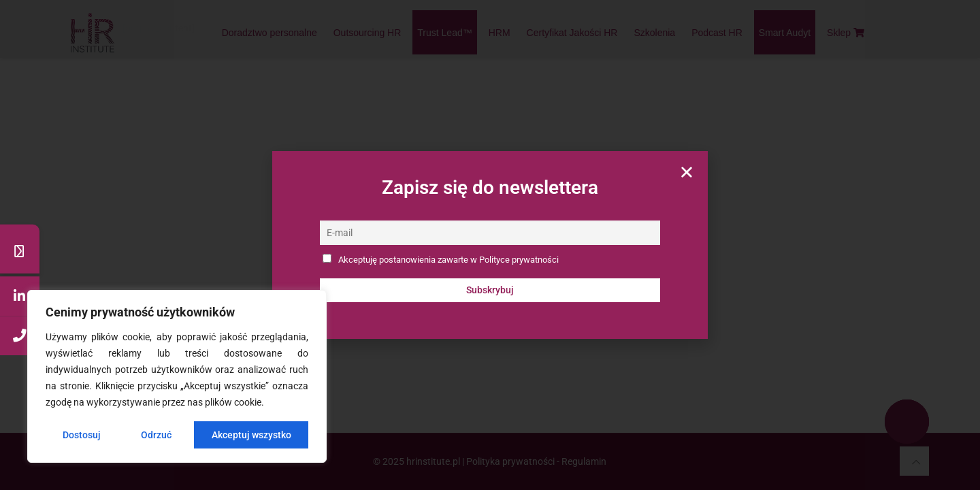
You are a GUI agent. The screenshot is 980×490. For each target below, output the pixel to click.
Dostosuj (82, 435)
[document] (490, 245)
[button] (687, 172)
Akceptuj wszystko (251, 435)
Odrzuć (156, 435)
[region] (177, 376)
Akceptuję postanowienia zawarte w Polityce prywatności (448, 260)
